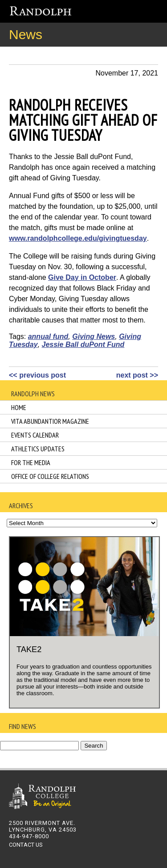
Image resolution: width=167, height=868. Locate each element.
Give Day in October (82, 277)
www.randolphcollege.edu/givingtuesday (78, 238)
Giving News (94, 336)
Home (19, 407)
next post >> (137, 375)
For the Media (31, 462)
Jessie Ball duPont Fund (83, 344)
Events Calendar (35, 435)
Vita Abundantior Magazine (50, 421)
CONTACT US (26, 845)
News (26, 34)
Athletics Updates (38, 449)
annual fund (48, 336)
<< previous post (37, 375)
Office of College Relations (50, 476)
